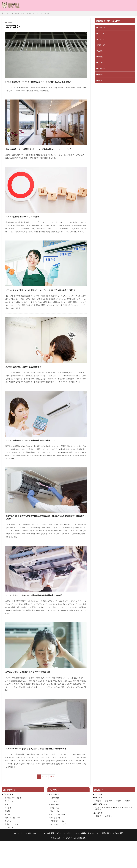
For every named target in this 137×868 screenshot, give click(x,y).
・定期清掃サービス (56, 850)
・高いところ (54, 840)
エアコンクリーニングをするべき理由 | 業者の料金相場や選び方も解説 (45, 617)
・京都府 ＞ (108, 836)
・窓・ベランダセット (57, 843)
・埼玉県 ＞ (128, 829)
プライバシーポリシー (64, 862)
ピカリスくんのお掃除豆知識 (76, 867)
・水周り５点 (54, 836)
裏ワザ (101, 84)
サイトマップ (96, 862)
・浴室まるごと (55, 846)
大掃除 (101, 53)
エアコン (46, 13)
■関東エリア (98, 826)
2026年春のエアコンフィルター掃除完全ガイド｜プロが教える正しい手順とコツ (46, 84)
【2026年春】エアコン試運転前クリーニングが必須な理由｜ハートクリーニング (45, 155)
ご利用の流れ (110, 862)
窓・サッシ (102, 71)
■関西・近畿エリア (100, 833)
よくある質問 (124, 862)
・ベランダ (7, 836)
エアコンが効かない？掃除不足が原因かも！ (35, 379)
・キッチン (7, 850)
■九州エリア (98, 842)
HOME (6, 13)
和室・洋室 (102, 46)
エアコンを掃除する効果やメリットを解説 (33, 225)
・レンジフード (9, 856)
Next (51, 805)
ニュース (39, 862)
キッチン (102, 40)
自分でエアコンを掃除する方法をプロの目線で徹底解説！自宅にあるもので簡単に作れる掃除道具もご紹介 (45, 536)
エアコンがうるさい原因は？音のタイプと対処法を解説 (42, 696)
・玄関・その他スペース (12, 846)
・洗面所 (6, 840)
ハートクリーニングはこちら (20, 862)
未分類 (101, 65)
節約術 (101, 78)
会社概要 (49, 862)
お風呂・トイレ (104, 28)
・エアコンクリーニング (12, 826)
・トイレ (6, 843)
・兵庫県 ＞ (126, 836)
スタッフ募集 (82, 862)
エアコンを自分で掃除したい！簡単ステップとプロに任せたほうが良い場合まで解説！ (45, 301)
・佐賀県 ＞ (108, 845)
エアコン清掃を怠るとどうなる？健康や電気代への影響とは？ (44, 455)
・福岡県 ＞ (99, 845)
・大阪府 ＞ (99, 836)
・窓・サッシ (8, 830)
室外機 (101, 59)
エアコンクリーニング (33, 13)
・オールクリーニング (57, 853)
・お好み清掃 (54, 826)
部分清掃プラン (17, 13)
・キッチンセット (55, 830)
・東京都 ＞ (99, 829)
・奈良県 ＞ (117, 836)
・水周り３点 (54, 833)
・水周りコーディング (11, 853)
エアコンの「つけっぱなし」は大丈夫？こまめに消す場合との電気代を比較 (45, 775)
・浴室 (6, 833)
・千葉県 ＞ (119, 829)
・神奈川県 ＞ (109, 829)
